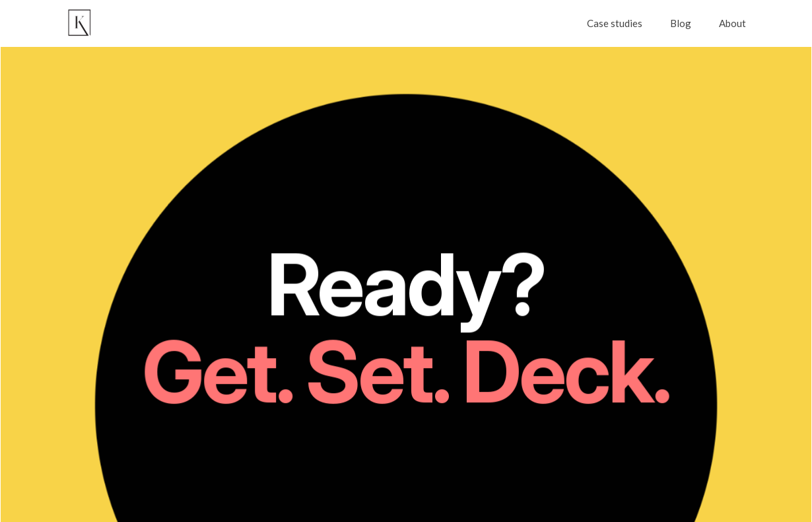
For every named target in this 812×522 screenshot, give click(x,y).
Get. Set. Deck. (406, 374)
